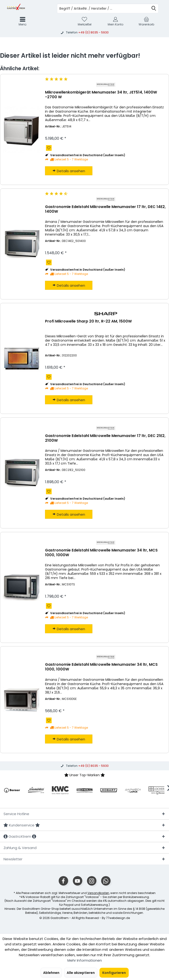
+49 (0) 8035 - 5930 (93, 32)
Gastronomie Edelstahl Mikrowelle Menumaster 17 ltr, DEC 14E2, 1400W (105, 209)
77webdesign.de (118, 918)
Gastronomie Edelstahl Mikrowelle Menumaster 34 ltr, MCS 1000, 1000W (101, 553)
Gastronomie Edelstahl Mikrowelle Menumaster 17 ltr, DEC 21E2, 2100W (105, 438)
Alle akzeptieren (81, 973)
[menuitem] (146, 21)
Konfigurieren (114, 973)
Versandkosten (98, 893)
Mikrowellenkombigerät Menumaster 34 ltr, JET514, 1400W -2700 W (101, 95)
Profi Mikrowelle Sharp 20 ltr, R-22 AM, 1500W (88, 321)
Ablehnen (51, 973)
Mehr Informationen (85, 960)
